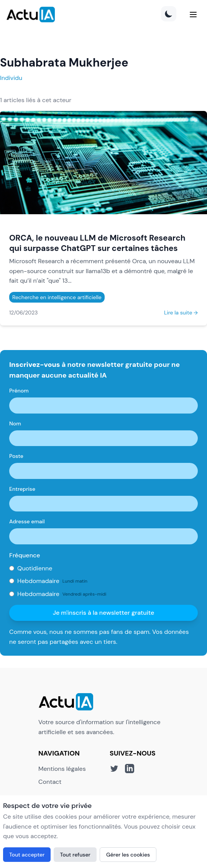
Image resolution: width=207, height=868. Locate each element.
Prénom (19, 391)
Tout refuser (75, 855)
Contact (50, 782)
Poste (16, 456)
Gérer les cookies (128, 855)
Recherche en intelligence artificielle (57, 297)
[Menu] (193, 15)
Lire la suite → (181, 313)
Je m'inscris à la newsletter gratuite (104, 613)
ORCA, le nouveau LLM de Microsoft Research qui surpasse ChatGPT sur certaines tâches (97, 243)
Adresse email (27, 521)
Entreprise (22, 489)
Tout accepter (27, 855)
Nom (15, 423)
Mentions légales (62, 769)
